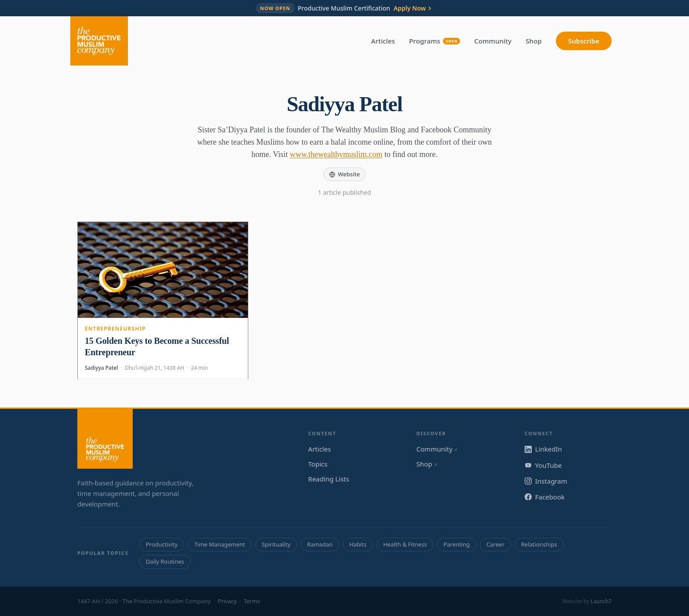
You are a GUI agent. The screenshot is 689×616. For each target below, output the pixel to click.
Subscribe (584, 41)
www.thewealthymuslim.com (336, 154)
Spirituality (276, 544)
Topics (318, 464)
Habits (358, 544)
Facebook (545, 497)
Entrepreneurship (115, 329)
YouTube (543, 465)
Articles (383, 41)
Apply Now (413, 8)
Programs (435, 41)
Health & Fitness (405, 544)
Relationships (539, 544)
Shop (534, 41)
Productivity (162, 544)
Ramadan (320, 544)
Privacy (227, 601)
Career (495, 544)
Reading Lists (328, 479)
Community (493, 41)
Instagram (546, 481)
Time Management (219, 544)
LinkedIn (543, 449)
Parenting (457, 544)
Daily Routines (165, 561)
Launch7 (601, 601)
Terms (252, 601)
